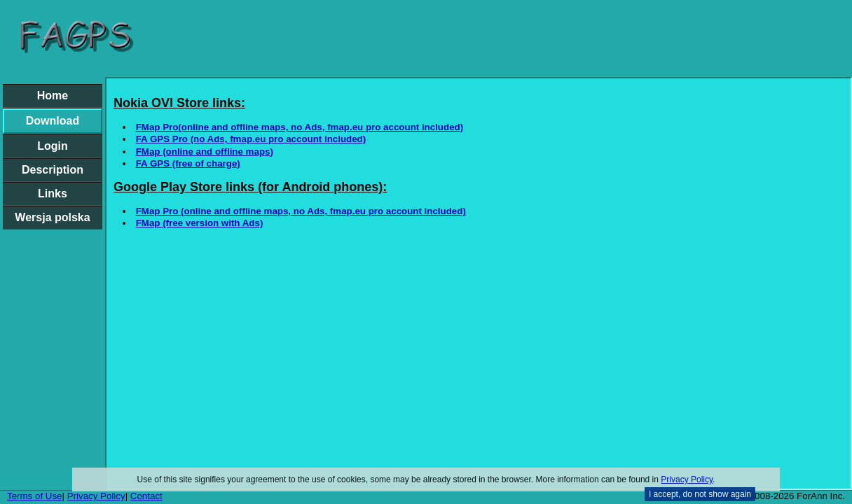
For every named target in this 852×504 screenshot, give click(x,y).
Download (53, 121)
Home (53, 96)
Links (53, 194)
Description (53, 170)
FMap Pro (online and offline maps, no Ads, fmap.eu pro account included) (301, 211)
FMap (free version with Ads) (200, 223)
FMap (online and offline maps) (205, 152)
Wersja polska (52, 217)
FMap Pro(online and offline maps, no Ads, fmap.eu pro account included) (300, 127)
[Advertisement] (496, 38)
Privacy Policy (687, 479)
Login (53, 146)
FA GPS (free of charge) (188, 163)
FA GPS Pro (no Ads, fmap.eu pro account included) (251, 139)
